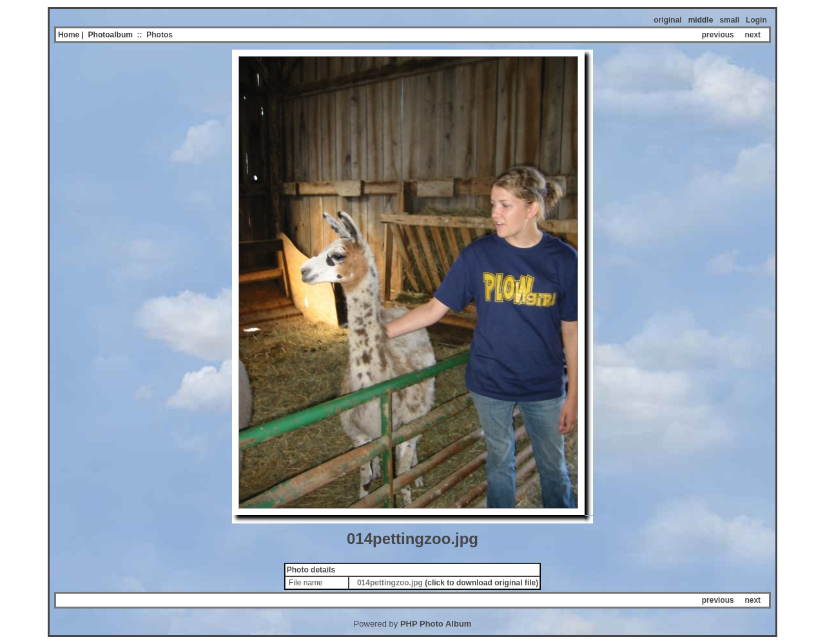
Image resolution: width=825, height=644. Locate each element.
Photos (160, 35)
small (729, 20)
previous (718, 35)
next (752, 35)
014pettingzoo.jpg (390, 583)
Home (69, 35)
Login (756, 20)
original (667, 20)
